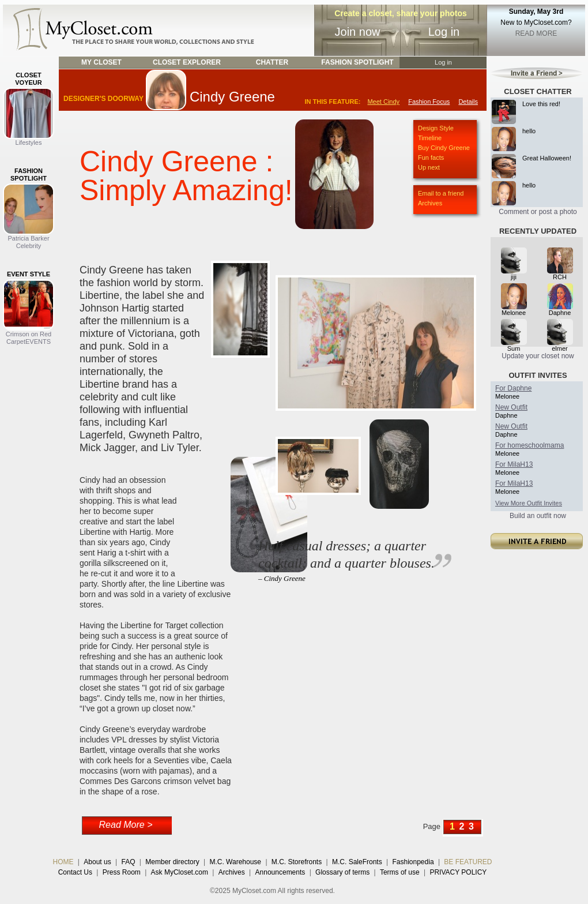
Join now (358, 32)
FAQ (128, 862)
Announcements (280, 872)
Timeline (430, 138)
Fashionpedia (413, 862)
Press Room (122, 872)
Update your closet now (538, 356)
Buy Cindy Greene (444, 148)
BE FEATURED (468, 862)
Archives (430, 203)
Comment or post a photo (538, 212)
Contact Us (75, 872)
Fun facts (431, 157)
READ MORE (536, 33)
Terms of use (400, 872)
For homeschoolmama (529, 445)
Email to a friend (441, 193)
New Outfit (511, 407)
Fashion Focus (429, 102)
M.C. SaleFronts (357, 862)
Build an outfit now (538, 516)
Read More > (126, 825)
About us (97, 862)
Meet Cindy (383, 102)
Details (468, 102)
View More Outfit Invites (529, 503)
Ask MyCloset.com (180, 872)
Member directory (172, 862)
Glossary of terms (342, 872)
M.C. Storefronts (297, 862)
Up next (429, 167)
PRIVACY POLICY (458, 872)
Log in (444, 32)
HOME (63, 862)
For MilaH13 (514, 464)
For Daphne (513, 388)
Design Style (436, 128)
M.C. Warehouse (235, 862)
